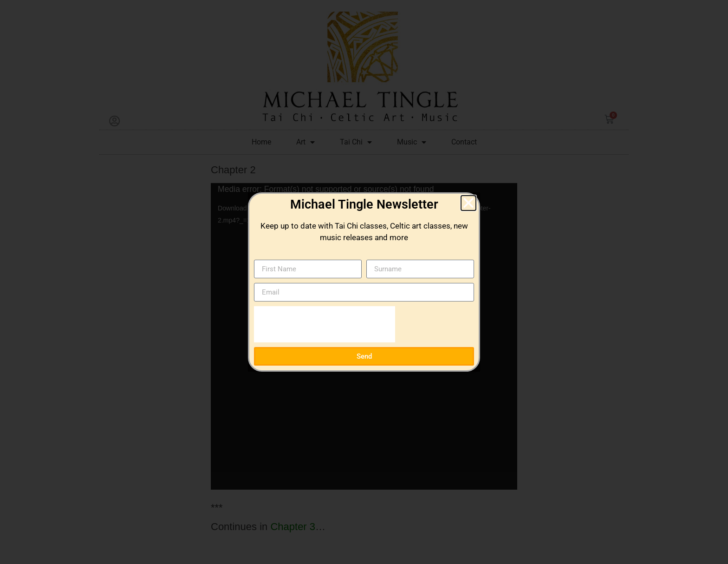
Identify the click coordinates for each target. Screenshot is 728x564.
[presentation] (325, 324)
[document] (364, 282)
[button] (468, 203)
